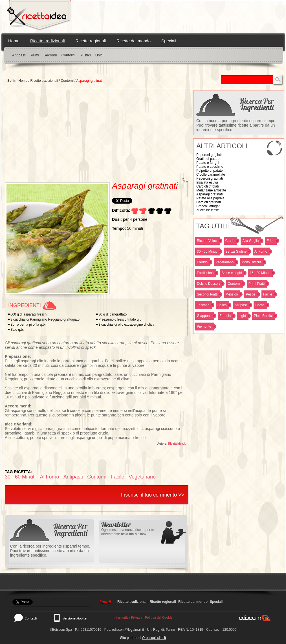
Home (14, 41)
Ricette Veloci (207, 241)
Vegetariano (225, 262)
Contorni (68, 55)
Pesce (250, 294)
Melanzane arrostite (211, 190)
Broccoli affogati (208, 206)
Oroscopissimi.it (154, 638)
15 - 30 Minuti (260, 273)
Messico (232, 294)
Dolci (99, 55)
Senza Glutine (236, 252)
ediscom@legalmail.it (128, 630)
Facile (268, 294)
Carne (260, 305)
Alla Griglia (250, 241)
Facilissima (205, 273)
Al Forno (261, 252)
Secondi (50, 55)
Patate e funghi (208, 163)
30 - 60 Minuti (207, 252)
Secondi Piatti (207, 294)
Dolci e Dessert (208, 284)
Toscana (203, 305)
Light (242, 316)
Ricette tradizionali (48, 41)
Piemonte (204, 327)
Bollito (222, 305)
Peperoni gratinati (210, 178)
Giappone (204, 316)
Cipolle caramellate (211, 175)
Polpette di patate (209, 171)
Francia (225, 316)
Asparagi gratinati (209, 194)
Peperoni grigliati (209, 155)
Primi (35, 55)
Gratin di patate (208, 159)
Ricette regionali (91, 41)
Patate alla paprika (210, 198)
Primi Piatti (257, 284)
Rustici (85, 55)
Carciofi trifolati (207, 186)
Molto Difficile (251, 262)
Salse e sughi (232, 273)
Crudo (230, 241)
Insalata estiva (207, 182)
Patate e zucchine (210, 167)
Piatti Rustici (263, 316)
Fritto (270, 241)
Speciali (169, 41)
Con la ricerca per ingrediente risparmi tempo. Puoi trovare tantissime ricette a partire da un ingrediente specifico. (236, 125)
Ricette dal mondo (134, 41)
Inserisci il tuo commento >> (153, 495)
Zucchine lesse (208, 210)
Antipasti (19, 55)
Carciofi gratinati (209, 202)
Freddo (202, 262)
